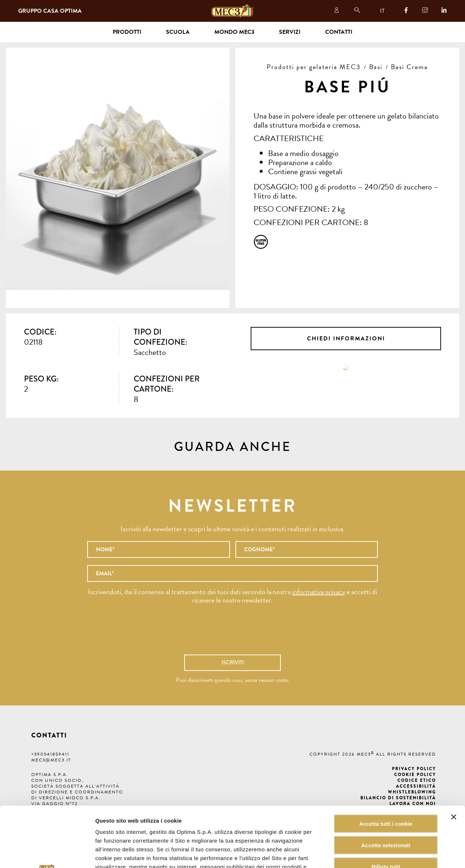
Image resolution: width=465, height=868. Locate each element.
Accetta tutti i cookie (386, 763)
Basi (376, 67)
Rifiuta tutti (386, 806)
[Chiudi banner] (454, 757)
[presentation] (232, 633)
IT (382, 11)
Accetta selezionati (386, 785)
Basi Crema (409, 67)
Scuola (178, 32)
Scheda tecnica (346, 368)
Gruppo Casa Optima (50, 11)
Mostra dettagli (368, 854)
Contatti (339, 32)
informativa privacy (319, 592)
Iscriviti (233, 663)
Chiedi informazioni (346, 339)
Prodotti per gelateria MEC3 (314, 67)
